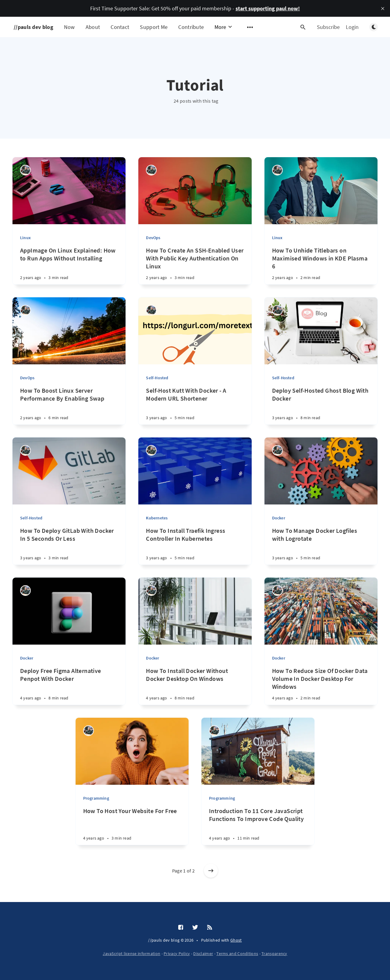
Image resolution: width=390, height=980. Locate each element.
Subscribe (328, 27)
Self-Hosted (157, 378)
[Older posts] (211, 871)
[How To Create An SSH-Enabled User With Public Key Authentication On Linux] (195, 269)
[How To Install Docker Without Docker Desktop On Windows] (195, 689)
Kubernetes (157, 518)
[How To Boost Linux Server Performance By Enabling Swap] (69, 409)
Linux (25, 238)
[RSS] (210, 928)
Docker (279, 518)
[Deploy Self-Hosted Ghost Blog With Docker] (321, 409)
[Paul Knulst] (25, 170)
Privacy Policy (177, 953)
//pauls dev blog (34, 27)
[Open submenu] (250, 27)
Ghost (236, 940)
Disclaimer (203, 953)
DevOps (153, 238)
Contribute (191, 27)
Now (69, 27)
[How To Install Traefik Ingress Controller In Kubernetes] (195, 549)
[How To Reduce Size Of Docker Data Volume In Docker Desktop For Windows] (321, 689)
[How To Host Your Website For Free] (132, 829)
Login (352, 27)
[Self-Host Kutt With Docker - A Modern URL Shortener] (195, 409)
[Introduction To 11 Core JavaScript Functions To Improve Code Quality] (258, 829)
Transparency (274, 953)
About (93, 27)
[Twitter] (195, 928)
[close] (383, 9)
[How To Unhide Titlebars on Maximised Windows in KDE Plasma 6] (321, 269)
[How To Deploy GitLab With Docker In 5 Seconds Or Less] (69, 549)
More (224, 27)
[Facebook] (181, 928)
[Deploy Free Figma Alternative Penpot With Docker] (69, 689)
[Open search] (303, 27)
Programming (96, 798)
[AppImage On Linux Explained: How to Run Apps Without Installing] (69, 269)
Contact (120, 27)
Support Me (154, 27)
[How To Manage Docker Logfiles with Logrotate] (321, 549)
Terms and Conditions (237, 953)
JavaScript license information (131, 953)
